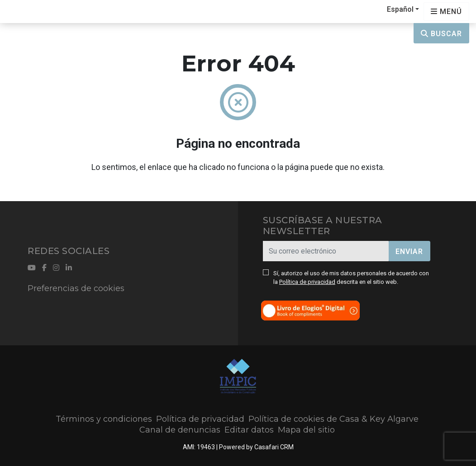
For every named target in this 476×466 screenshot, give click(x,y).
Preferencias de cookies (76, 288)
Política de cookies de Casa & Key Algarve (333, 419)
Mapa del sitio (306, 430)
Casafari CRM (274, 447)
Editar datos (249, 430)
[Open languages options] (446, 12)
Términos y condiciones (104, 419)
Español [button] (400, 9)
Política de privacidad (307, 282)
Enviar (409, 252)
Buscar (441, 34)
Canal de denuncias (180, 430)
